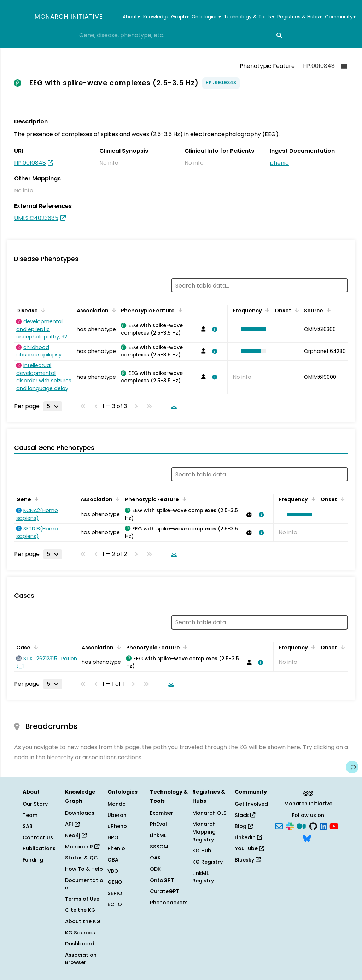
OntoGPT (162, 880)
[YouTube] (334, 826)
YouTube (249, 848)
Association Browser (81, 959)
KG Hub (202, 851)
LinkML (158, 835)
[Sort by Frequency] (266, 310)
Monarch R (82, 847)
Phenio (116, 848)
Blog (244, 826)
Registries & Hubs (299, 17)
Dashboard (80, 944)
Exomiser (162, 813)
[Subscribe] (279, 826)
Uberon (117, 815)
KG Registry (208, 862)
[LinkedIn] (323, 826)
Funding (33, 860)
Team (30, 815)
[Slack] (290, 826)
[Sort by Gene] (35, 499)
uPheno (117, 826)
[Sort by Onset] (296, 310)
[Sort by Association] (113, 310)
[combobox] (181, 35)
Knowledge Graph (166, 17)
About (131, 17)
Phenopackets (169, 903)
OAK (155, 858)
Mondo (117, 804)
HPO (113, 837)
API (72, 824)
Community (340, 17)
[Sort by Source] (327, 310)
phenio (279, 163)
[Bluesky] (307, 837)
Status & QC (81, 858)
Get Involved (251, 804)
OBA (113, 860)
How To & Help (84, 869)
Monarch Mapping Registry (204, 832)
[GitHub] (313, 826)
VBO (113, 871)
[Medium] (302, 826)
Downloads (80, 813)
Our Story (35, 804)
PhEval (158, 824)
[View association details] (214, 329)
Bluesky (248, 860)
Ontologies (206, 17)
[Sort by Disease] (42, 310)
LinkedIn (248, 837)
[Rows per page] (53, 406)
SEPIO (115, 893)
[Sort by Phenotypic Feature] (179, 310)
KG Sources (80, 933)
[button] (252, 329)
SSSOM (159, 847)
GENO (115, 882)
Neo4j (76, 835)
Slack (245, 815)
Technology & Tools (249, 17)
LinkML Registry (203, 877)
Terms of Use (82, 899)
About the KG (83, 921)
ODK (155, 869)
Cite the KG (80, 910)
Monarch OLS (209, 813)
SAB (28, 826)
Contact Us (38, 837)
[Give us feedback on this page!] (352, 767)
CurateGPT (165, 891)
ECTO (115, 904)
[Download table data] (173, 406)
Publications (39, 848)
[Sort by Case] (35, 647)
